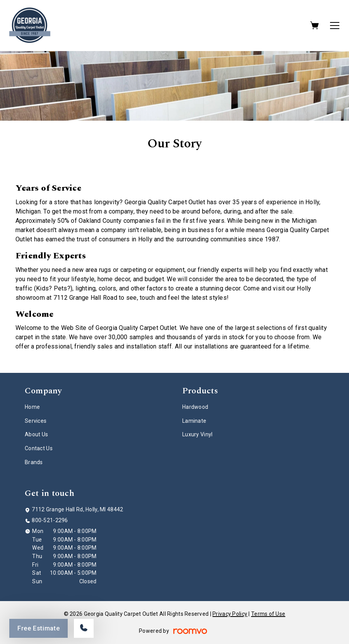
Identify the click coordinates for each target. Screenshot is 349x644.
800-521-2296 (50, 520)
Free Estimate (38, 628)
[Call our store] (84, 628)
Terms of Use (268, 614)
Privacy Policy (230, 614)
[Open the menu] (335, 26)
